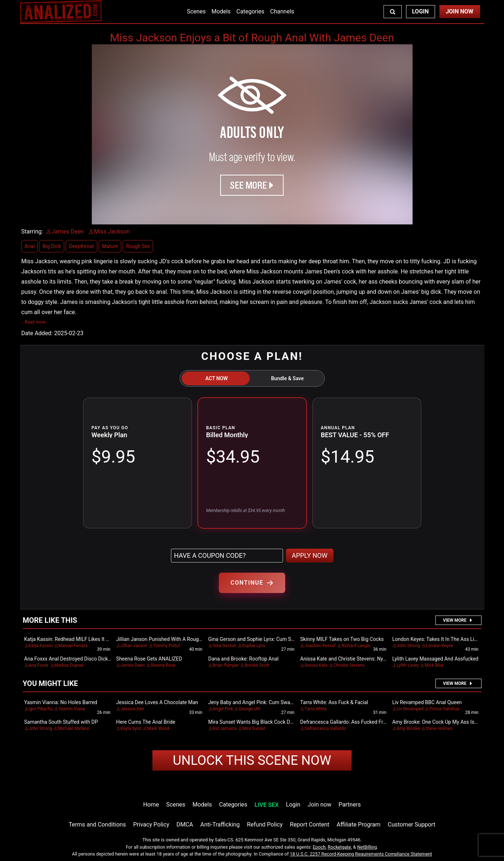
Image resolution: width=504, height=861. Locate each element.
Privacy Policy (151, 825)
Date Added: (37, 333)
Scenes (196, 11)
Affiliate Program (359, 825)
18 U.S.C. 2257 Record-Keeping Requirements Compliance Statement (361, 854)
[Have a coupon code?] (227, 556)
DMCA (185, 825)
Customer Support (411, 825)
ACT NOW (217, 378)
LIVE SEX (267, 805)
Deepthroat (81, 246)
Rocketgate (339, 847)
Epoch (319, 847)
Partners (350, 805)
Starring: (32, 232)
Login (420, 11)
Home (151, 805)
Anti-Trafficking (220, 825)
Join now (319, 805)
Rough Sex (138, 246)
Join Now (459, 11)
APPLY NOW (310, 555)
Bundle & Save (287, 378)
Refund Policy (265, 825)
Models (221, 11)
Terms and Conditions (97, 825)
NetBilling (367, 847)
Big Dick (52, 246)
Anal (30, 246)
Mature (110, 246)
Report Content (310, 825)
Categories (251, 11)
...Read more (34, 322)
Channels (282, 11)
